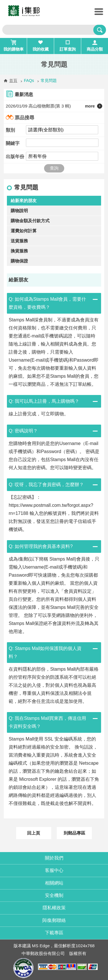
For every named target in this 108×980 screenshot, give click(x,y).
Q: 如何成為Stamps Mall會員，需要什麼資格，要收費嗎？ (47, 303)
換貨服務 (19, 251)
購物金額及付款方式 (30, 221)
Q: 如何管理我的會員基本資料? (41, 546)
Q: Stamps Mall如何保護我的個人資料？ (45, 652)
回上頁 (34, 833)
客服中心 (54, 870)
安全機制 (54, 895)
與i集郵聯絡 (54, 920)
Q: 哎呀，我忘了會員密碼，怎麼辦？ (46, 485)
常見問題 (49, 80)
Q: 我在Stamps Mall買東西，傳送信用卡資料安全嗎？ (47, 722)
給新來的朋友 (24, 201)
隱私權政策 (54, 908)
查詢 (54, 168)
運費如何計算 (24, 231)
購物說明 (19, 211)
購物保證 (19, 261)
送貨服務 (19, 241)
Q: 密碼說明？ (23, 431)
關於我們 (54, 858)
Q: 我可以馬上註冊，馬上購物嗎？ (44, 401)
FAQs (29, 80)
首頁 (13, 80)
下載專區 (54, 933)
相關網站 (54, 883)
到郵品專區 (74, 833)
